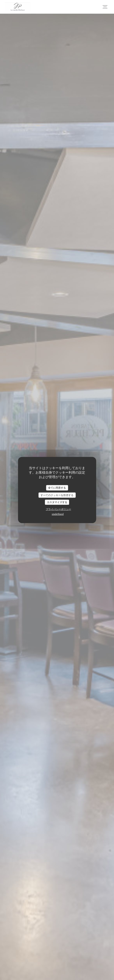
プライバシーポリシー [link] (58, 509)
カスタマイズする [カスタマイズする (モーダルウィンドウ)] (57, 502)
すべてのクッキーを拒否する (57, 495)
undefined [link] (58, 514)
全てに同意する (57, 488)
